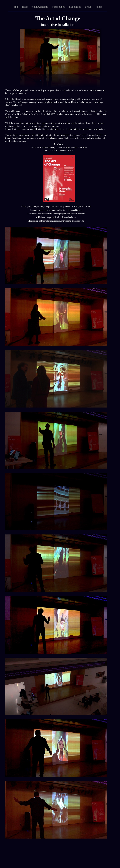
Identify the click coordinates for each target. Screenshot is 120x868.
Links (88, 7)
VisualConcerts (40, 7)
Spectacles (76, 7)
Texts (25, 7)
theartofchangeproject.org (25, 102)
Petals (98, 7)
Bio (16, 7)
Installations (59, 7)
